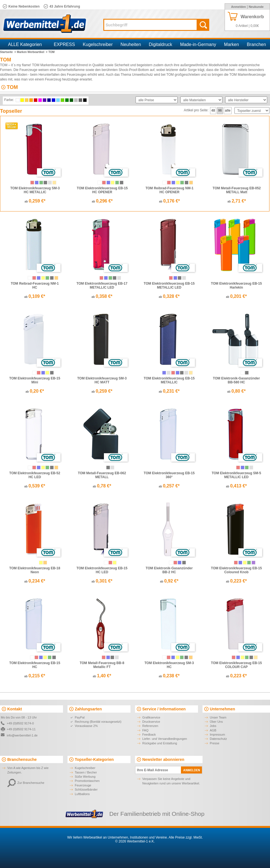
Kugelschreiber (98, 44)
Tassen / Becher (86, 772)
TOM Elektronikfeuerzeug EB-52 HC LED (35, 475)
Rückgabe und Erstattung (160, 743)
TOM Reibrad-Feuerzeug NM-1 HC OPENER (169, 190)
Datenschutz (218, 739)
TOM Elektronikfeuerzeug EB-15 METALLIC (169, 380)
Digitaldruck (160, 44)
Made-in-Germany (198, 44)
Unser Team (218, 717)
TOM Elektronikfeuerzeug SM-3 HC (169, 665)
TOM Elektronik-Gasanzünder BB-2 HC (169, 570)
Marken (231, 44)
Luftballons (82, 794)
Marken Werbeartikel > (32, 52)
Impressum (217, 735)
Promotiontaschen (87, 781)
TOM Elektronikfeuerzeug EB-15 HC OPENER (102, 190)
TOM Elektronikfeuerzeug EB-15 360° (169, 475)
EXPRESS (64, 44)
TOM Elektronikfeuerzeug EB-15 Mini (35, 380)
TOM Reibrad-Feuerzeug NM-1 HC (35, 286)
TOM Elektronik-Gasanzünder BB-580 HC (236, 380)
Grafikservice (151, 717)
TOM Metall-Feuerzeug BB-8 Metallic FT (102, 665)
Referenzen (150, 726)
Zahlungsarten (88, 709)
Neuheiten (131, 44)
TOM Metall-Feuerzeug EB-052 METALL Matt (237, 190)
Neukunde (256, 7)
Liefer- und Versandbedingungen (165, 739)
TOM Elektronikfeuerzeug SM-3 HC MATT (102, 380)
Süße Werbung (85, 777)
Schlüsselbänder (86, 789)
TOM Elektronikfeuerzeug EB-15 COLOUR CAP (236, 665)
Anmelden (238, 7)
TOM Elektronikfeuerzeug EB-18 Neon (35, 570)
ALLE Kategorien (25, 44)
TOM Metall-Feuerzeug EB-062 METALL (102, 475)
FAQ (145, 730)
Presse (215, 743)
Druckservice (151, 722)
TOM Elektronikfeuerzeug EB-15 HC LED (102, 570)
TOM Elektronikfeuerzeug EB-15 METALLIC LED (169, 286)
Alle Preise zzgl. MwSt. (186, 837)
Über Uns (216, 722)
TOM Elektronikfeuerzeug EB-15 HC (35, 665)
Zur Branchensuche (26, 783)
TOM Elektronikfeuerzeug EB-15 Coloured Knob (236, 570)
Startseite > (8, 52)
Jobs (213, 726)
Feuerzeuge (83, 785)
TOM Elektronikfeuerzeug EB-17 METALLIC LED (102, 286)
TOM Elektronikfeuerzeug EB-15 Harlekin (236, 286)
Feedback (149, 735)
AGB (213, 730)
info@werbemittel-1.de (22, 735)
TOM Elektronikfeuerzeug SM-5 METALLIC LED (236, 475)
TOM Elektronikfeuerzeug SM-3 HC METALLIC (35, 190)
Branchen (256, 44)
